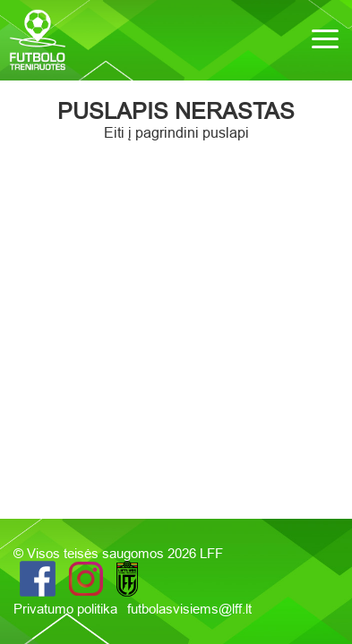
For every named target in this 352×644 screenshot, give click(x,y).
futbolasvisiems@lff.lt (189, 609)
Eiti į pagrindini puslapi (176, 132)
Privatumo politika (67, 609)
